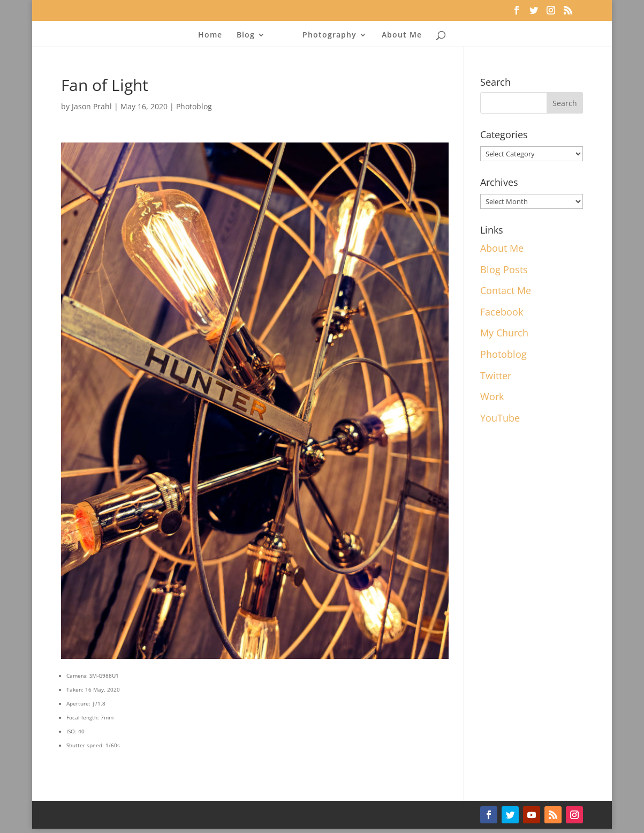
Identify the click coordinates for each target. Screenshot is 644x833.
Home (210, 35)
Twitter (496, 376)
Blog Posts (504, 269)
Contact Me (506, 290)
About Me (402, 35)
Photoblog (194, 106)
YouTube (500, 418)
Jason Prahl (92, 106)
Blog (246, 35)
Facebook (502, 312)
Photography (329, 35)
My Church (504, 333)
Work (492, 396)
